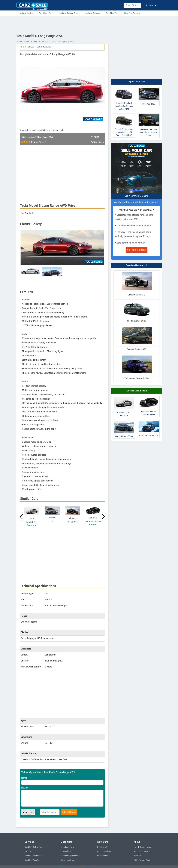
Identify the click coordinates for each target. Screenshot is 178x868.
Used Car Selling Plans (34, 847)
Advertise (138, 856)
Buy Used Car (45, 13)
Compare (95, 137)
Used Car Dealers (92, 13)
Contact (146, 851)
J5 (52, 522)
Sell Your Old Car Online (137, 196)
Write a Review (98, 142)
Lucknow (71, 860)
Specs (31, 47)
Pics (23, 47)
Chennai (64, 851)
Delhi (63, 860)
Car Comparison (104, 851)
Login (151, 5)
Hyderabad (76, 856)
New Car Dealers (132, 13)
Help (136, 847)
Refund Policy (145, 847)
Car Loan (28, 851)
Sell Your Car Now (137, 250)
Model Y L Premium (32, 524)
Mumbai (64, 847)
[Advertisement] (89, 25)
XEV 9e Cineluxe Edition (93, 523)
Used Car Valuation (33, 860)
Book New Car (103, 847)
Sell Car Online (26, 13)
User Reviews (44, 47)
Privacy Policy (145, 860)
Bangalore (65, 856)
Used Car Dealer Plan (68, 13)
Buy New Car (112, 13)
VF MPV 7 (73, 522)
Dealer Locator (103, 856)
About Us (137, 851)
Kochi (72, 851)
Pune (72, 847)
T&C (135, 860)
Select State (132, 5)
